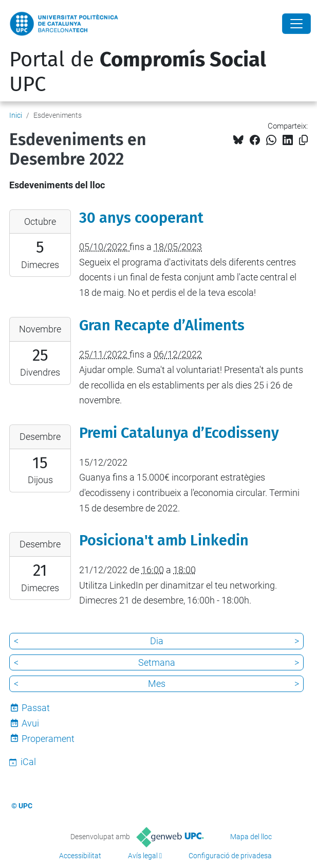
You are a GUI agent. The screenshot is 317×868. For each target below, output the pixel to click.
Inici (16, 115)
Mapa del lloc (251, 837)
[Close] (296, 24)
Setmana (157, 662)
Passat (36, 708)
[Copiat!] (303, 140)
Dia (157, 641)
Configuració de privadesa (230, 856)
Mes (157, 684)
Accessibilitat (80, 856)
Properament (48, 739)
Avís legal (143, 856)
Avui (30, 723)
